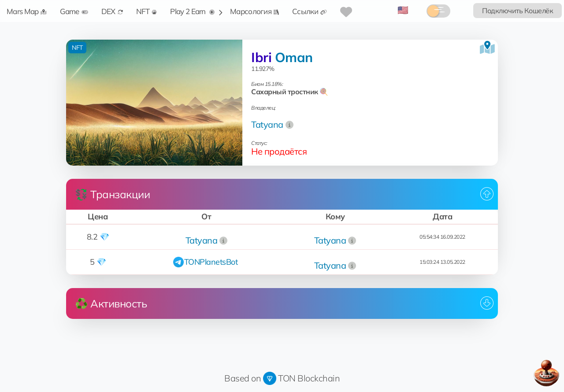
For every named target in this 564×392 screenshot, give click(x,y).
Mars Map (27, 11)
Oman (294, 57)
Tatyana (267, 124)
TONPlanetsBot (211, 262)
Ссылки (310, 11)
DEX (112, 11)
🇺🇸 (403, 10)
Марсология (254, 11)
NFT (147, 11)
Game (74, 11)
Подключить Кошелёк (518, 11)
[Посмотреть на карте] (487, 48)
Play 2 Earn (192, 11)
